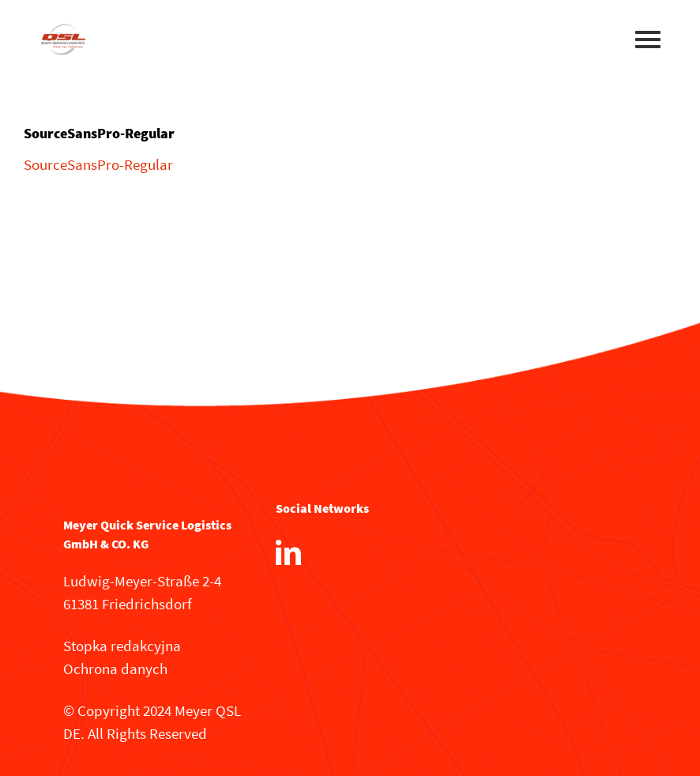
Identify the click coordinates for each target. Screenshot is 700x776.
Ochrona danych (115, 669)
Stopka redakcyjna (122, 646)
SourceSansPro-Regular (98, 164)
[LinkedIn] (288, 552)
